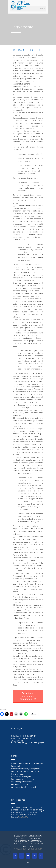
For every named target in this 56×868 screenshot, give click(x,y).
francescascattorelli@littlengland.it (26, 769)
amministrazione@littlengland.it (24, 787)
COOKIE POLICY (36, 849)
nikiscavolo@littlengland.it (22, 777)
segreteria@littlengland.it (22, 782)
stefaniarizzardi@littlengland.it (31, 771)
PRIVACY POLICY (21, 849)
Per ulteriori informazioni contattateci (28, 696)
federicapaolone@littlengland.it (32, 763)
